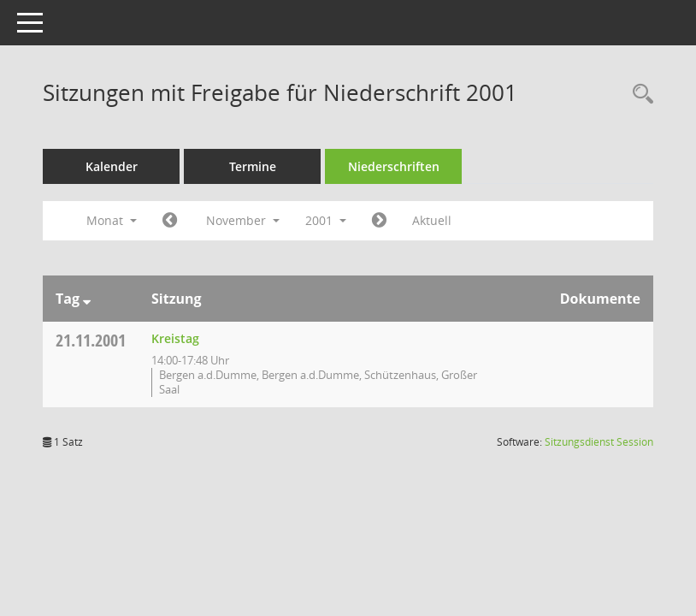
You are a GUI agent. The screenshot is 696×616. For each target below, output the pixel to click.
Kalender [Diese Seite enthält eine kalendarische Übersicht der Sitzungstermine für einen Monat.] (112, 166)
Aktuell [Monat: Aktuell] (432, 220)
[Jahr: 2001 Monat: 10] (170, 221)
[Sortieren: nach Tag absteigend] (87, 299)
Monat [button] (112, 220)
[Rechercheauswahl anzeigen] (639, 95)
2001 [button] (326, 220)
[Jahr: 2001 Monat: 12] (379, 221)
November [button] (243, 220)
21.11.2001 (91, 340)
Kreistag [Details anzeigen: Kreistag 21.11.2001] (175, 338)
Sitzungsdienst (599, 442)
